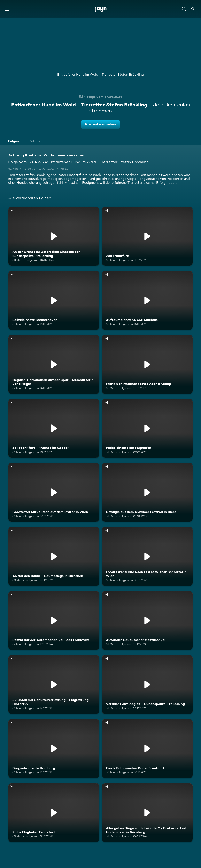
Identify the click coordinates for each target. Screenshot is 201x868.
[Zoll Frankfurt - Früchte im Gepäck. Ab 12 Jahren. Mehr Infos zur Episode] (54, 428)
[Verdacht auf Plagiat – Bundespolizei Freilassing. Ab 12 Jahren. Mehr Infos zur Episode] (147, 684)
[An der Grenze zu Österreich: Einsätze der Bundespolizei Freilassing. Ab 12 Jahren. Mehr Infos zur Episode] (54, 236)
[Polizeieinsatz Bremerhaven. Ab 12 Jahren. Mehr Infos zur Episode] (54, 300)
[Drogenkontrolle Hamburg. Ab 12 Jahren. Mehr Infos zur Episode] (54, 748)
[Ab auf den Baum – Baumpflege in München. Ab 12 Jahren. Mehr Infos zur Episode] (54, 556)
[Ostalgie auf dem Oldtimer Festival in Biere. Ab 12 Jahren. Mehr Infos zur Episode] (147, 492)
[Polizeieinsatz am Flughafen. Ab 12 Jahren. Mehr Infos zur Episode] (147, 428)
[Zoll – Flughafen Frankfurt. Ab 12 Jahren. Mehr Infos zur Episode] (54, 813)
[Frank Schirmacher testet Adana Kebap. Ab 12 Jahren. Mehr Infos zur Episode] (147, 364)
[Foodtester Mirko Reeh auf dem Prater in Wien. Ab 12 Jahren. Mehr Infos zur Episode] (54, 492)
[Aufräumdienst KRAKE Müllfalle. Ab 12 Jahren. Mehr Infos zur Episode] (147, 300)
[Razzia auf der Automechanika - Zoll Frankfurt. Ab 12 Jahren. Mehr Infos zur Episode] (54, 620)
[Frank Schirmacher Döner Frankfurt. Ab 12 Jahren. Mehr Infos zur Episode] (147, 748)
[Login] (193, 9)
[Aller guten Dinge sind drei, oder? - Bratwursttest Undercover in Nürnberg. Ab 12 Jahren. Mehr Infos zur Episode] (147, 813)
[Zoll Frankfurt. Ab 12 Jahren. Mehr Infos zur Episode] (147, 236)
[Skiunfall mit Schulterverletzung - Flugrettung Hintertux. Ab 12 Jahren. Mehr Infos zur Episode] (54, 684)
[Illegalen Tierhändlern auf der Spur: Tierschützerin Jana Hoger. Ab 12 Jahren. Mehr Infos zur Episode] (54, 364)
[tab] (15, 142)
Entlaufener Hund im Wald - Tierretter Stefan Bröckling (100, 75)
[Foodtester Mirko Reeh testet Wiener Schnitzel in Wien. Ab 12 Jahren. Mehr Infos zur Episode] (147, 556)
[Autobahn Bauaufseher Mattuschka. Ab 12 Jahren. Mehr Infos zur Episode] (147, 620)
